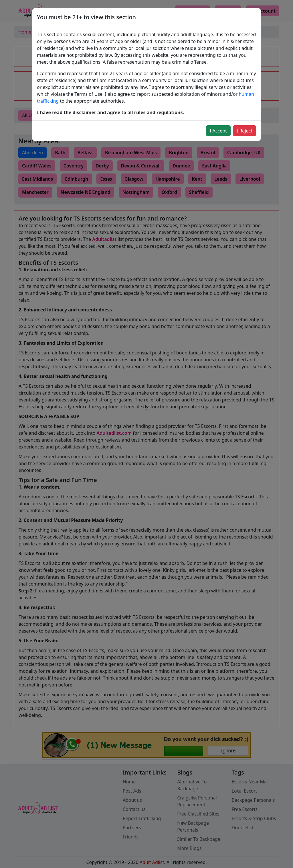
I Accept (218, 131)
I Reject (245, 131)
